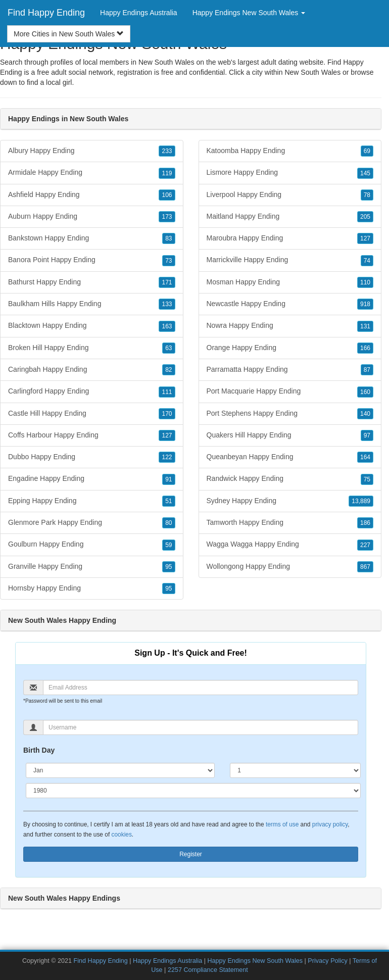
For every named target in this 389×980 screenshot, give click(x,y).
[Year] (193, 791)
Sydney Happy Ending (290, 501)
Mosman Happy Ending (290, 282)
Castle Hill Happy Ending (92, 414)
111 (167, 392)
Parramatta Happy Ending (290, 370)
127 (167, 435)
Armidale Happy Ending (92, 173)
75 (367, 479)
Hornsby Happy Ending (92, 589)
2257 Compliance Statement (208, 970)
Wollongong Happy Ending (290, 567)
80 (168, 523)
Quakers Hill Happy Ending (290, 435)
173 (167, 217)
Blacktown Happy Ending (92, 326)
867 (365, 567)
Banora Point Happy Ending (92, 260)
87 (367, 370)
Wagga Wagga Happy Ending (290, 545)
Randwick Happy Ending (290, 479)
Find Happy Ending (46, 13)
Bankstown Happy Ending (92, 238)
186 (365, 523)
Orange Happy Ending (290, 348)
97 (367, 435)
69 (367, 151)
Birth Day (39, 750)
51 (168, 501)
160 (365, 392)
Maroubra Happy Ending (290, 238)
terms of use (282, 824)
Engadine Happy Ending (92, 479)
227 (365, 545)
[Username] (201, 727)
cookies (122, 835)
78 (367, 195)
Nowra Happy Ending (290, 326)
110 (365, 282)
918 (365, 304)
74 (367, 261)
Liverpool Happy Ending (290, 195)
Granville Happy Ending (92, 567)
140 (365, 414)
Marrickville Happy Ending (290, 260)
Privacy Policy (327, 961)
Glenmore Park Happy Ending (92, 523)
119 (167, 173)
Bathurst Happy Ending (92, 282)
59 (168, 545)
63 (168, 348)
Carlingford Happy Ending (92, 391)
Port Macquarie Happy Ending (290, 391)
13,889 (361, 501)
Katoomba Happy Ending (290, 151)
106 (167, 195)
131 (365, 326)
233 (167, 151)
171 (167, 282)
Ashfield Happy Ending (92, 195)
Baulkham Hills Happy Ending (92, 304)
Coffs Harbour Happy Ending (92, 435)
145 (365, 173)
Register (191, 854)
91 (168, 479)
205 (365, 217)
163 (167, 326)
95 (168, 567)
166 (365, 348)
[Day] (295, 770)
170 (167, 414)
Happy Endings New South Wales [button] (249, 13)
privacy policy (330, 824)
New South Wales (312, 72)
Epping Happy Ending (92, 501)
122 (167, 457)
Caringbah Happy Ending (92, 370)
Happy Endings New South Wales (255, 961)
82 (168, 370)
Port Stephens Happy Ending (290, 414)
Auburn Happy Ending (92, 217)
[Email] (201, 688)
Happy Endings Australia (139, 13)
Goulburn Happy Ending (92, 545)
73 (168, 261)
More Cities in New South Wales (69, 34)
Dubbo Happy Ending (92, 457)
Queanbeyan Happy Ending (290, 457)
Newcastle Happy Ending (290, 304)
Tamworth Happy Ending (290, 523)
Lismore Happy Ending (290, 173)
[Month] (120, 770)
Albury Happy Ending (92, 151)
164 (365, 457)
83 (168, 238)
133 (167, 304)
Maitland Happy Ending (290, 217)
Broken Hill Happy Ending (92, 348)
